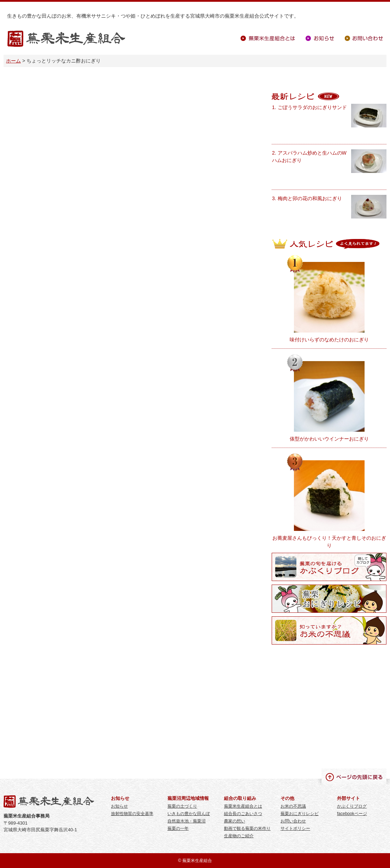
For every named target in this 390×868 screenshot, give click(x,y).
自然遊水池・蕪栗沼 (187, 821)
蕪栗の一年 (178, 828)
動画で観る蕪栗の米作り (247, 828)
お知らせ (320, 38)
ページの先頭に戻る (354, 777)
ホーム (13, 61)
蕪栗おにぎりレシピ (300, 814)
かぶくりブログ (352, 806)
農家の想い (235, 821)
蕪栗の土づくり (182, 806)
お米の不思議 (293, 806)
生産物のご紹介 (239, 836)
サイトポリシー (295, 828)
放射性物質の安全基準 (132, 814)
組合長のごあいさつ (243, 814)
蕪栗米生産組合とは (268, 38)
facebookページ (352, 814)
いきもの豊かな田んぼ (189, 814)
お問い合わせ (364, 38)
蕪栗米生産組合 (66, 39)
